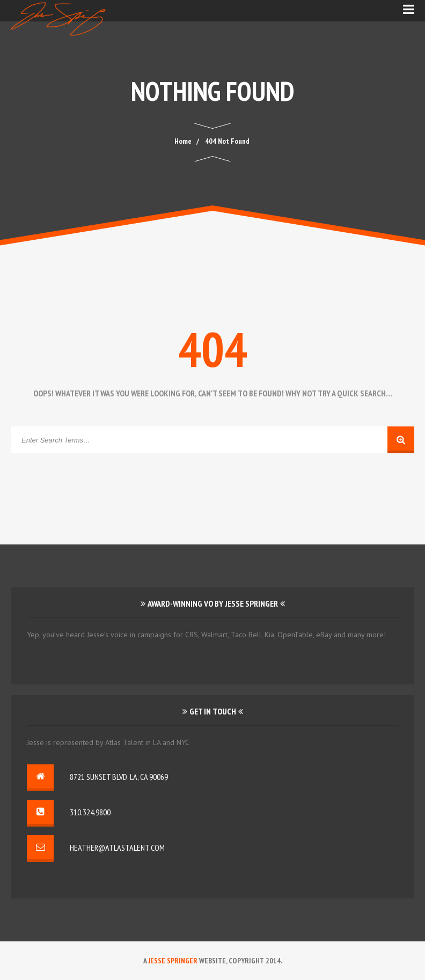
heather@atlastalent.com (117, 848)
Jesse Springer (173, 961)
